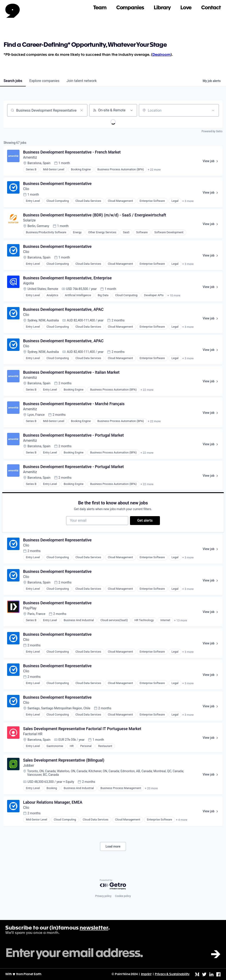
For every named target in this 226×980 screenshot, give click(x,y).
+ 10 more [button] (174, 295)
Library (162, 8)
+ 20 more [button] (151, 788)
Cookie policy (123, 896)
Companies (130, 8)
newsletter (94, 928)
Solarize (29, 220)
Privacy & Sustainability (172, 974)
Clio (26, 189)
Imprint (146, 974)
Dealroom (161, 55)
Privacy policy (103, 896)
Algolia (28, 283)
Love (186, 8)
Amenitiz (30, 157)
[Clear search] (82, 110)
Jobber (29, 765)
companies (44, 81)
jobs (13, 81)
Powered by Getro (212, 131)
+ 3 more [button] (188, 201)
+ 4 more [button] (182, 820)
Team (100, 8)
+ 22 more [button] (154, 170)
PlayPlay (30, 608)
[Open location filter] (213, 110)
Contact (211, 8)
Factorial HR (33, 734)
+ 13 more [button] (181, 620)
